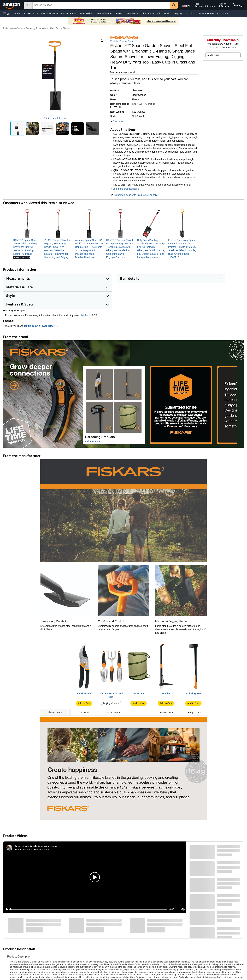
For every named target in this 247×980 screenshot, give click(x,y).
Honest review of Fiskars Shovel (32, 849)
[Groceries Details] (138, 14)
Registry (178, 14)
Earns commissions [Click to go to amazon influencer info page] (47, 846)
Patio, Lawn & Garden (13, 28)
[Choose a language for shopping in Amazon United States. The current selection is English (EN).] (186, 5)
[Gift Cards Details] (153, 14)
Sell (158, 14)
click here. (85, 315)
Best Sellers (87, 14)
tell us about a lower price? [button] (41, 326)
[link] (27, 247)
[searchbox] (101, 5)
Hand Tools (55, 28)
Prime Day (19, 14)
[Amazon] (12, 5)
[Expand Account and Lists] (214, 7)
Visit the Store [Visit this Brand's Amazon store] (93, 441)
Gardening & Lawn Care (37, 28)
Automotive (223, 14)
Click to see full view (55, 118)
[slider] (89, 909)
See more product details (126, 189)
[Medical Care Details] (57, 14)
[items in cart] (238, 5)
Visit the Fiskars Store (122, 41)
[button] (7, 14)
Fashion (190, 14)
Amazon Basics (69, 14)
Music (167, 14)
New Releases (104, 14)
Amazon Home (206, 14)
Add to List (213, 55)
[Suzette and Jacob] (26, 846)
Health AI (33, 14)
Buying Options (111, 703)
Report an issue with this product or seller (134, 195)
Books (119, 14)
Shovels (66, 28)
